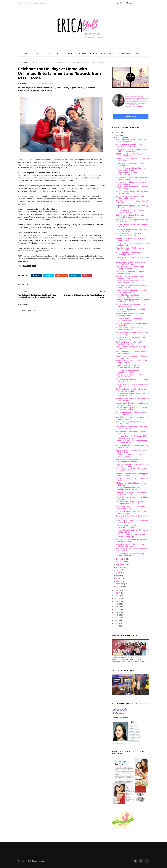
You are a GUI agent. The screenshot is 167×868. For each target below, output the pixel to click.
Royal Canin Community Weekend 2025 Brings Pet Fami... (132, 465)
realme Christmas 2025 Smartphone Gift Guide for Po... (131, 493)
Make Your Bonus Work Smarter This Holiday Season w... (131, 437)
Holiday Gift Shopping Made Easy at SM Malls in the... (132, 301)
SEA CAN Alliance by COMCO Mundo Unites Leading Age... (131, 536)
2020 (117, 601)
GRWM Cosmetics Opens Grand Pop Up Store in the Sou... (132, 404)
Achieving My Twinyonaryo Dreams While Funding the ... (131, 197)
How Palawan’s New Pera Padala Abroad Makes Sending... (129, 460)
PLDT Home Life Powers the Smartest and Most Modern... (132, 540)
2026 (117, 132)
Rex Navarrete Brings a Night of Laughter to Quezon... (129, 503)
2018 (117, 607)
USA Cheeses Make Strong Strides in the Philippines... (131, 230)
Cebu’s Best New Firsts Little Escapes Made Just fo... (132, 348)
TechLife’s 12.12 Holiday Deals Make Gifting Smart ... (131, 451)
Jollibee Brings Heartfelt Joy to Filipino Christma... (132, 225)
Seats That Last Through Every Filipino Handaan (132, 498)
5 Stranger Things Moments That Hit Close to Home (131, 178)
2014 (117, 618)
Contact (28, 3)
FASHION (82, 53)
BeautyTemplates (39, 861)
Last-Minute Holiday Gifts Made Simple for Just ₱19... (132, 258)
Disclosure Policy (40, 3)
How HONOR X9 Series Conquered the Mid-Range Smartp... (131, 150)
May (118, 576)
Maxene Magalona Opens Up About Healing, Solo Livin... (131, 169)
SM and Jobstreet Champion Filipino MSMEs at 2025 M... (131, 329)
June (118, 573)
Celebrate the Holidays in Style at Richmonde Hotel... (130, 272)
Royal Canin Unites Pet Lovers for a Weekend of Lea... (131, 249)
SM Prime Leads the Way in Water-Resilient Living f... (130, 343)
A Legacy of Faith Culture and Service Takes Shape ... (132, 324)
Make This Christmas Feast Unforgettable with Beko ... (128, 296)
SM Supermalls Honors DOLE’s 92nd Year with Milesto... (130, 395)
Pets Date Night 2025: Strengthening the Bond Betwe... (131, 442)
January (120, 587)
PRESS (139, 53)
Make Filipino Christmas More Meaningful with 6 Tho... (128, 254)
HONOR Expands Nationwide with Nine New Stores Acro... (132, 522)
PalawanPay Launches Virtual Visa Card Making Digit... (132, 244)
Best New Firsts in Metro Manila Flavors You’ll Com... (132, 385)
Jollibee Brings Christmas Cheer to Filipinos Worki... (130, 174)
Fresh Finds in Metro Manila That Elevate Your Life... (130, 371)
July (118, 570)
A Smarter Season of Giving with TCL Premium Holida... (131, 319)
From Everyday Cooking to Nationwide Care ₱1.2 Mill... (132, 192)
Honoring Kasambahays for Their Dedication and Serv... (130, 282)
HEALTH (94, 53)
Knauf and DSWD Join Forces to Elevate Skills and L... (132, 479)
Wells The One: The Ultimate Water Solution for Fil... (131, 287)
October (120, 562)
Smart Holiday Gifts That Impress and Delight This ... (132, 446)
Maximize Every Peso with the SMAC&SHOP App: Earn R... (128, 235)
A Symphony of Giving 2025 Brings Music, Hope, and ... (130, 555)
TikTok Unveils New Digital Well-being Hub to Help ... (132, 221)
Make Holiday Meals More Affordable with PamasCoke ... (131, 470)
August (120, 567)
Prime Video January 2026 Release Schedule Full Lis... (130, 164)
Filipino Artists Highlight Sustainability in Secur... (132, 207)
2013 (117, 620)
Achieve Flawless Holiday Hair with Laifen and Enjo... (130, 423)
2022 (117, 596)
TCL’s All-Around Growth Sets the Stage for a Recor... (130, 216)
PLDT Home (27, 63)
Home (20, 3)
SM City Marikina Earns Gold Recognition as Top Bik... (128, 489)
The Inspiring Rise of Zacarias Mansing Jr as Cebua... (132, 550)
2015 (117, 615)
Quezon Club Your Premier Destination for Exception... (132, 517)
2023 (117, 593)
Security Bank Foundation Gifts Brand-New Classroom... (132, 428)
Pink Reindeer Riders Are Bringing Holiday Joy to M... (130, 211)
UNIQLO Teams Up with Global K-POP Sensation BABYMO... (131, 409)
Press (35, 63)
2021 (117, 598)
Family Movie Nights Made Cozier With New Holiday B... (132, 188)
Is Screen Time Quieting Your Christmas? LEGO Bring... (128, 526)
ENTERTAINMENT (125, 53)
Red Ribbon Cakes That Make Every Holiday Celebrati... (131, 507)
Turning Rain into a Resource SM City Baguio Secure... (131, 362)
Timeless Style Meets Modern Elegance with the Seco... (132, 399)
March (119, 581)
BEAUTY (70, 53)
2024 (117, 590)
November (121, 559)
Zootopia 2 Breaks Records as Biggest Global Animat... (132, 475)
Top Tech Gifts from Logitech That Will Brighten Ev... (132, 202)
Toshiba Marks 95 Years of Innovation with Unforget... (132, 432)
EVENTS (39, 53)
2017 (117, 609)
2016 (117, 612)
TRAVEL (60, 53)
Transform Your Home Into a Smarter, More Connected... (132, 418)
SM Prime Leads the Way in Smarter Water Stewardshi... (131, 390)
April (118, 578)
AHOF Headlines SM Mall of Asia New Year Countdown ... (131, 141)
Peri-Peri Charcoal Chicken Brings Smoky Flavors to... (130, 268)
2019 (117, 604)
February (120, 584)
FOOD (49, 53)
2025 (117, 135)
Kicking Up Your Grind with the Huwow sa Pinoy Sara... (132, 531)
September (121, 565)
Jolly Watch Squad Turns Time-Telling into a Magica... (132, 512)
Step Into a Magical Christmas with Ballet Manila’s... (131, 239)
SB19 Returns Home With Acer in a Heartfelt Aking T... (130, 155)
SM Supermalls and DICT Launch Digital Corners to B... (132, 381)
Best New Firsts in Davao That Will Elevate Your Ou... (130, 338)
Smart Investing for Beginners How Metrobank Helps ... (131, 305)
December (121, 137)
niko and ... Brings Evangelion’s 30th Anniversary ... (131, 310)
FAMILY (28, 53)
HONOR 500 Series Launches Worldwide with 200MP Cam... (132, 291)
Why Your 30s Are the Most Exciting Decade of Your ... (131, 277)
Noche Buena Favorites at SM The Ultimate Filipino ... (130, 315)
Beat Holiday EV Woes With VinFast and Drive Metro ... (132, 160)
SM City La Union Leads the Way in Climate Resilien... (130, 376)
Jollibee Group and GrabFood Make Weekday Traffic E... (130, 456)
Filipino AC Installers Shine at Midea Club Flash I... (131, 484)
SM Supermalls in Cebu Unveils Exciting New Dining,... (132, 334)
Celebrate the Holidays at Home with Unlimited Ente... (131, 183)
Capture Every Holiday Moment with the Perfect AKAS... (131, 263)
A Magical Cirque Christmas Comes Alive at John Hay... (131, 545)
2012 (117, 623)
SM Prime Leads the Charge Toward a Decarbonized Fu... (132, 352)
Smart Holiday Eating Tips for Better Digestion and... (131, 413)
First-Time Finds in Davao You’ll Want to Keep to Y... (131, 357)
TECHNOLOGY (107, 53)
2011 (117, 626)
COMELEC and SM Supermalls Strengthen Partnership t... (128, 366)
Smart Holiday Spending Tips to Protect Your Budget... (129, 145)
